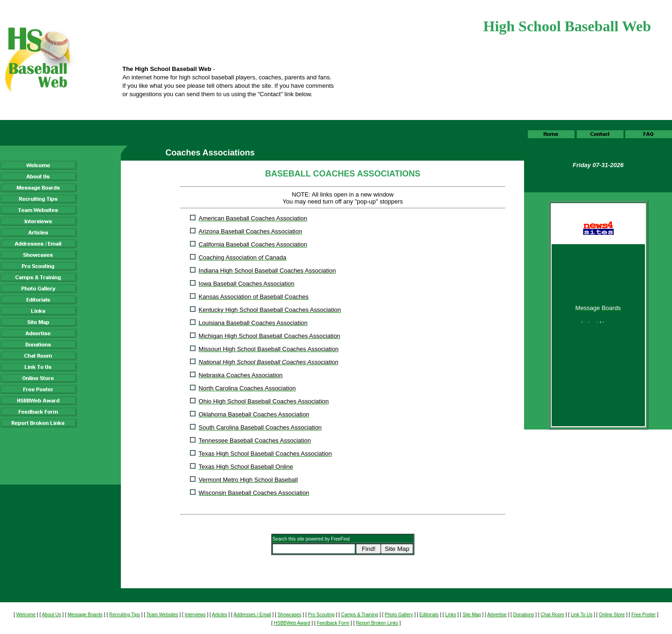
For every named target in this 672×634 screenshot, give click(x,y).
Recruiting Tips (125, 615)
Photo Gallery (399, 615)
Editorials (429, 615)
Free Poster (644, 615)
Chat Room (552, 615)
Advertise (497, 615)
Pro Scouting (321, 615)
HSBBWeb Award (292, 623)
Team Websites (162, 615)
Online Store (612, 615)
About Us (52, 615)
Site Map (472, 615)
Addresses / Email (252, 615)
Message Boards (85, 615)
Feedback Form (333, 623)
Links (451, 615)
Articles (220, 615)
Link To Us (582, 615)
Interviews (195, 615)
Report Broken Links (377, 623)
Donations (524, 615)
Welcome (26, 615)
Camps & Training (360, 615)
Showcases (290, 615)
